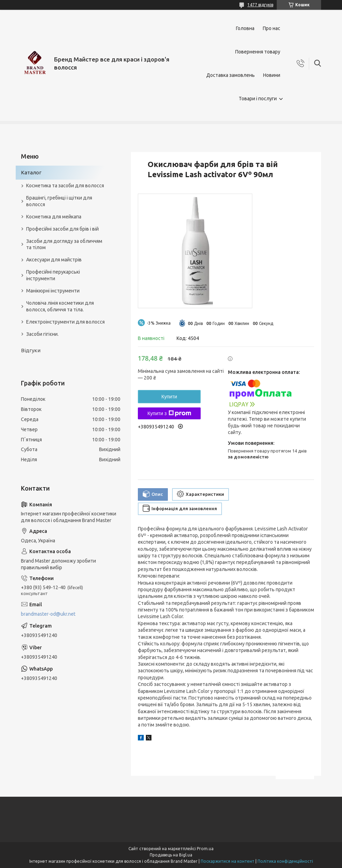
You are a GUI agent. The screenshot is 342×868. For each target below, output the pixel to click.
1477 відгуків (260, 5)
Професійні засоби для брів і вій (62, 229)
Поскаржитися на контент (228, 861)
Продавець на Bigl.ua (171, 855)
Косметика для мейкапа (54, 217)
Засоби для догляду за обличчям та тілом (64, 244)
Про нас (272, 28)
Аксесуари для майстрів (54, 260)
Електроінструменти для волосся (65, 322)
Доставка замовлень (231, 75)
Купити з (169, 413)
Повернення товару (258, 52)
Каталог (31, 172)
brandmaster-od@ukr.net (48, 614)
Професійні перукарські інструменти (53, 275)
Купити (169, 397)
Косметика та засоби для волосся (65, 186)
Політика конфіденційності (285, 861)
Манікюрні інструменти (53, 291)
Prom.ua (205, 849)
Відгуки (31, 350)
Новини (272, 75)
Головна (245, 28)
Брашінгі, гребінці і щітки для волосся (59, 201)
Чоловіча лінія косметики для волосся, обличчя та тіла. (60, 306)
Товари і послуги (258, 99)
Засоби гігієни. (42, 334)
